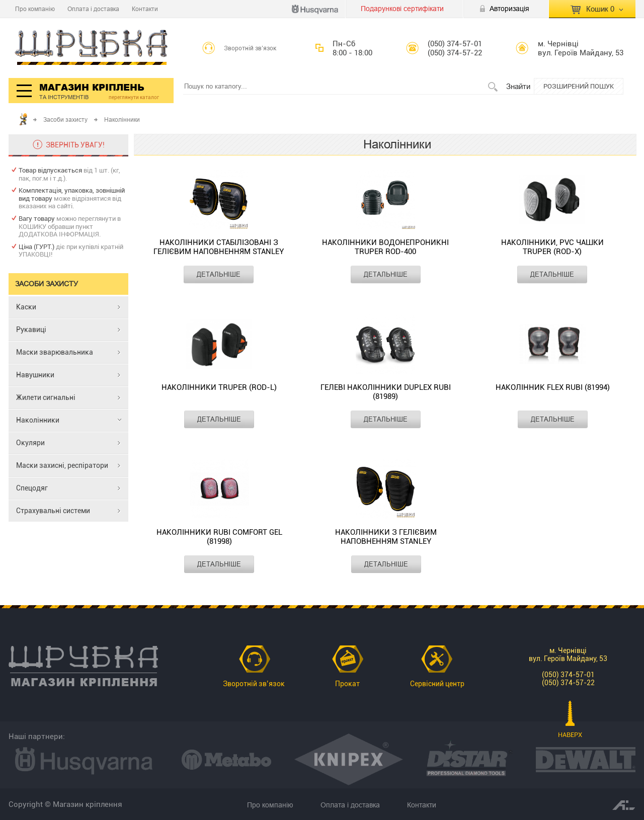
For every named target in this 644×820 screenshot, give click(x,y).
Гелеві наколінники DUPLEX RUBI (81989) (386, 392)
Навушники (35, 375)
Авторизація (509, 9)
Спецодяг (32, 488)
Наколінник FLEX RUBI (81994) (553, 387)
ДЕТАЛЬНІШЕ (219, 274)
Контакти (145, 9)
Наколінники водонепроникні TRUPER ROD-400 (385, 247)
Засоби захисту (65, 119)
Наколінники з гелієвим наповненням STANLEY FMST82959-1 (386, 537)
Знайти (518, 86)
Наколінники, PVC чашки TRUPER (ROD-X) (552, 247)
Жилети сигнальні (46, 397)
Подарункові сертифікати (402, 9)
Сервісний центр (437, 684)
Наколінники (38, 420)
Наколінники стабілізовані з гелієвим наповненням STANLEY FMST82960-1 (219, 247)
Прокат (347, 684)
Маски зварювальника (55, 352)
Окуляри (30, 443)
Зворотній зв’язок (250, 48)
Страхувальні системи (53, 511)
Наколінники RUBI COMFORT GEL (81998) (219, 537)
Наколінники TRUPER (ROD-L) (219, 387)
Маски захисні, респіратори (62, 465)
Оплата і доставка (93, 9)
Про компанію (35, 9)
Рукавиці (31, 330)
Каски (26, 307)
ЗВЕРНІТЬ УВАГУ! (75, 145)
